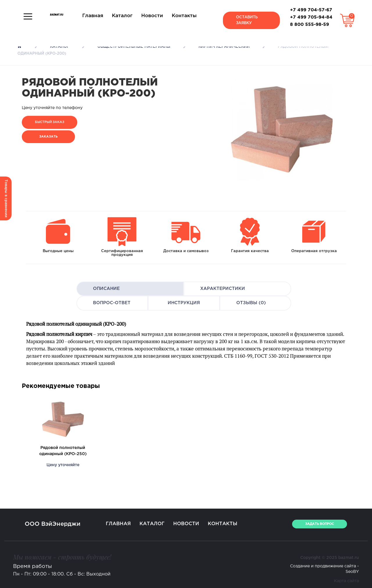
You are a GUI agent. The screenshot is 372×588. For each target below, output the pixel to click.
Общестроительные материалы (134, 47)
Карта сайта (346, 581)
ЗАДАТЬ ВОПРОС (320, 524)
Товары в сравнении (6, 198)
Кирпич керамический (224, 47)
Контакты (184, 16)
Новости (152, 16)
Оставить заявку (247, 20)
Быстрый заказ (50, 122)
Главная (93, 16)
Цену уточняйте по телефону (52, 108)
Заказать (48, 137)
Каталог (122, 16)
